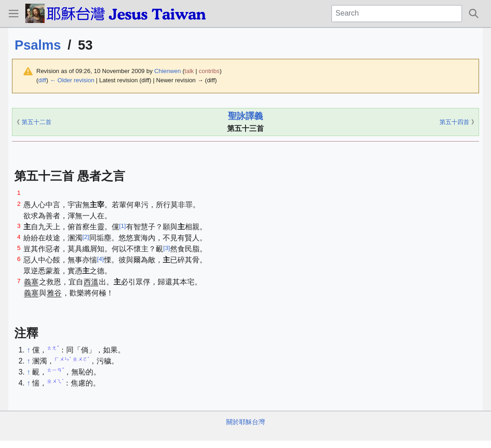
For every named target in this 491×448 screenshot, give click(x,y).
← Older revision (72, 80)
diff (42, 80)
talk (189, 71)
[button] (13, 13)
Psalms (38, 45)
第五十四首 (454, 122)
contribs (209, 71)
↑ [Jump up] (29, 350)
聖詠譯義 (245, 116)
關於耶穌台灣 (245, 422)
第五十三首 (245, 128)
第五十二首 (37, 122)
